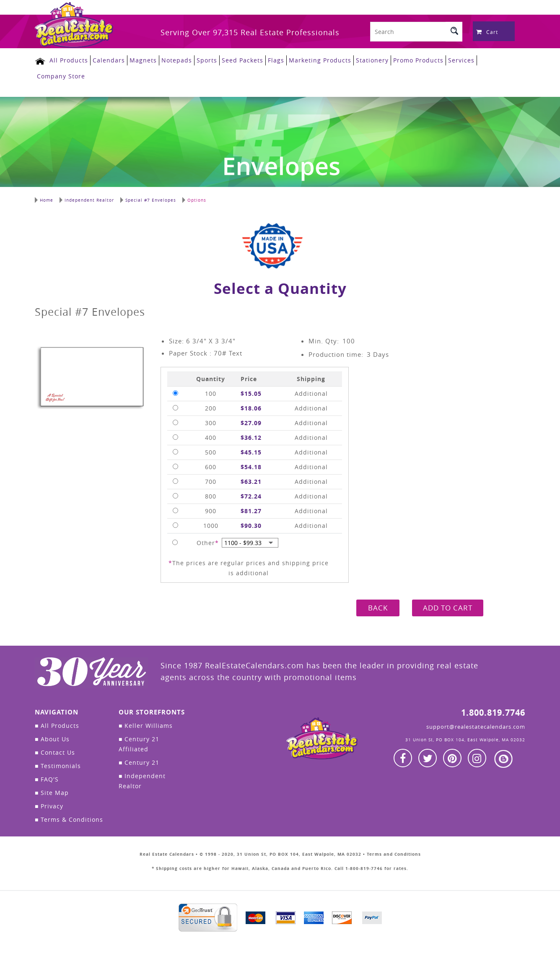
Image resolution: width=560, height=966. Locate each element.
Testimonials (58, 766)
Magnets (143, 60)
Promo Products (418, 60)
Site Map (52, 793)
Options (194, 200)
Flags (276, 60)
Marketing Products (320, 60)
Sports (207, 60)
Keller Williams (146, 726)
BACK (378, 608)
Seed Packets (242, 60)
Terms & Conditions (69, 819)
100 (349, 341)
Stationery (372, 60)
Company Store (61, 76)
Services (461, 60)
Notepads (177, 60)
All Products (69, 60)
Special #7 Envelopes (148, 200)
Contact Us (55, 752)
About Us (52, 739)
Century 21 (139, 762)
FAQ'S (47, 779)
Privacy (49, 806)
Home (44, 200)
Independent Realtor (87, 200)
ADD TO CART (448, 608)
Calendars (109, 60)
